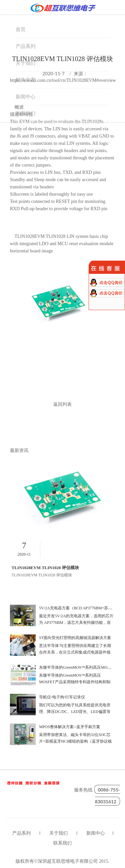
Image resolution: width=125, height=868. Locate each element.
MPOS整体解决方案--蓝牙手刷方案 (70, 727)
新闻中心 (96, 833)
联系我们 (62, 843)
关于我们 (59, 833)
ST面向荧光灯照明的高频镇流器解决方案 (75, 638)
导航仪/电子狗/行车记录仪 (62, 697)
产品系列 (21, 833)
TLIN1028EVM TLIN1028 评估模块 (45, 568)
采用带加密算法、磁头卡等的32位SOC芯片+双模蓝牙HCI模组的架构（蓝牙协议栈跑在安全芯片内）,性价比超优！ (75, 741)
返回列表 (62, 405)
